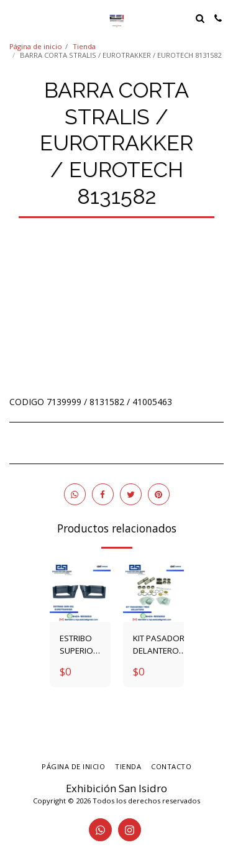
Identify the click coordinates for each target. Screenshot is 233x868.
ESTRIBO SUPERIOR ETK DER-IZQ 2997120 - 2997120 (79, 645)
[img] (80, 592)
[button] (14, 18)
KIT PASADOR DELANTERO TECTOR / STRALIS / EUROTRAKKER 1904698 (161, 645)
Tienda (84, 46)
